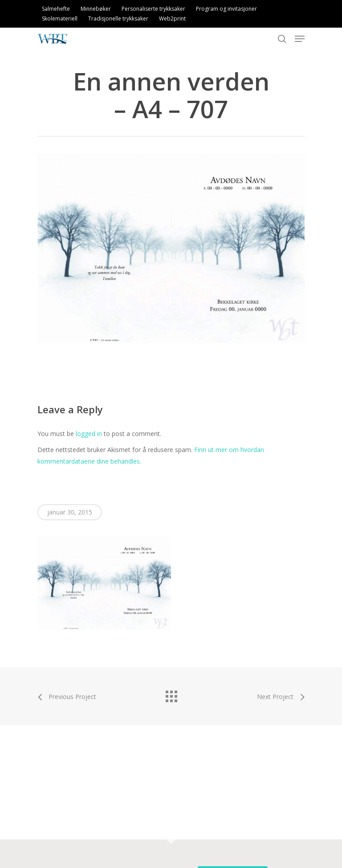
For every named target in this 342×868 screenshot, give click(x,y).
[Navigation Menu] (300, 39)
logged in (89, 434)
